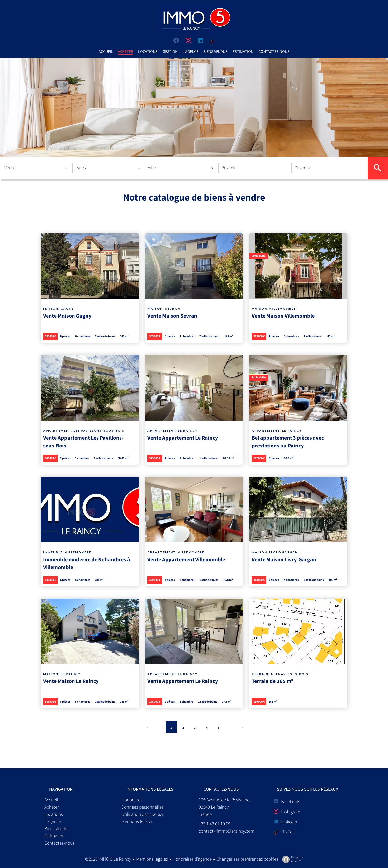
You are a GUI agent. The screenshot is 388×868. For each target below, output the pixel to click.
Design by (291, 859)
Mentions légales (152, 859)
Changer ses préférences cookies (247, 859)
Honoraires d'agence (192, 859)
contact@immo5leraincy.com (227, 831)
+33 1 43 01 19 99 (215, 824)
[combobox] (36, 168)
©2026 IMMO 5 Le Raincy (108, 859)
